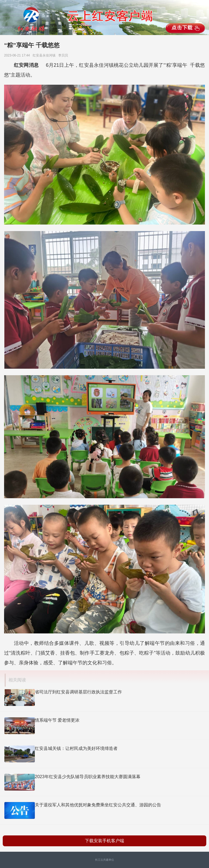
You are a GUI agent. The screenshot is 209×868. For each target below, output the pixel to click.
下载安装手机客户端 (104, 841)
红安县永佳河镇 (45, 55)
